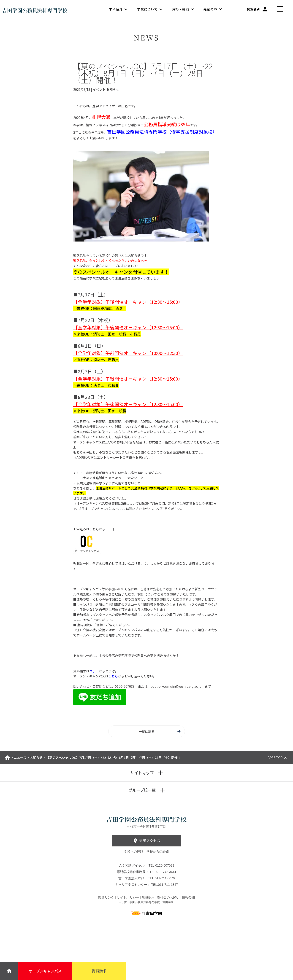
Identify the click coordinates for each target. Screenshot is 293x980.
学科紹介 (116, 9)
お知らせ (36, 757)
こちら (113, 676)
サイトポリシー (128, 897)
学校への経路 (134, 851)
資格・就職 (180, 9)
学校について (147, 9)
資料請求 (99, 971)
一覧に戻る (160, 731)
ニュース (20, 757)
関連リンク (106, 897)
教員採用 (148, 897)
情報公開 (188, 897)
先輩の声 (210, 9)
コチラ (94, 671)
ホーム (7, 758)
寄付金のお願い (168, 897)
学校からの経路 (158, 851)
